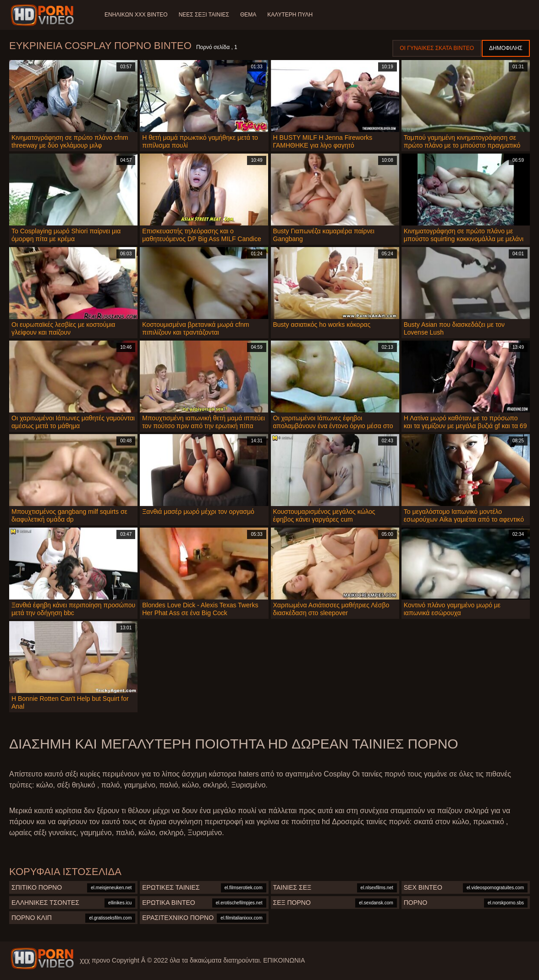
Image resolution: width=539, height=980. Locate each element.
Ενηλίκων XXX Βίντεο (136, 15)
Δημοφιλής (506, 48)
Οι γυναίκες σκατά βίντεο (437, 48)
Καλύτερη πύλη (290, 15)
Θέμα (248, 15)
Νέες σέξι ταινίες (204, 15)
